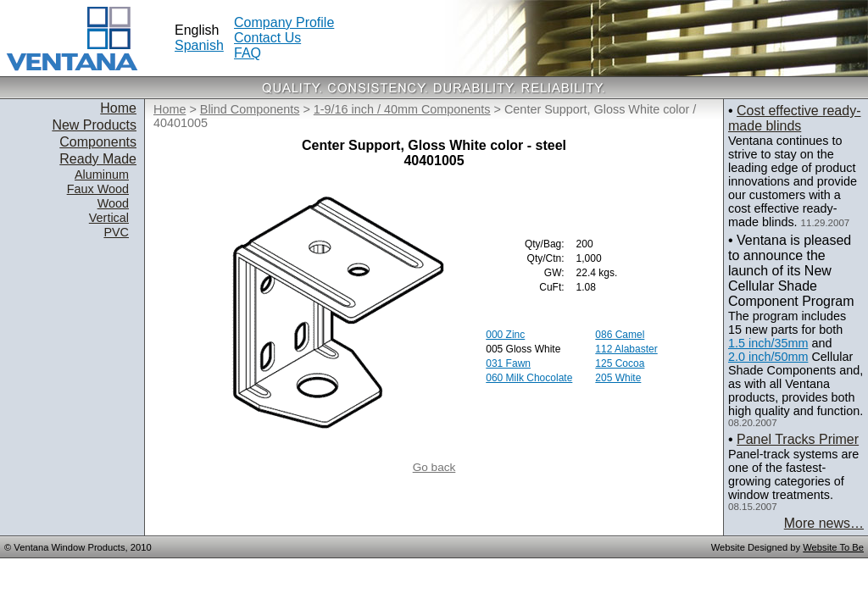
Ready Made (98, 159)
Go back (434, 467)
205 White (618, 378)
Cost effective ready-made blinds (794, 118)
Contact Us (267, 38)
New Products (94, 125)
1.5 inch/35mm (768, 343)
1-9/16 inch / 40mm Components (402, 109)
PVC (116, 232)
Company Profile (284, 22)
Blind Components (250, 109)
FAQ (248, 53)
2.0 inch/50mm (768, 357)
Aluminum (102, 175)
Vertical (109, 218)
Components (98, 142)
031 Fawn (508, 363)
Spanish (199, 45)
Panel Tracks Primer (798, 439)
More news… (824, 523)
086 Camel (620, 335)
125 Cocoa (620, 363)
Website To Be (833, 547)
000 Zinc (505, 335)
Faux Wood (98, 189)
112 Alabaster (626, 349)
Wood (113, 203)
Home (118, 108)
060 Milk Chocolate (529, 378)
